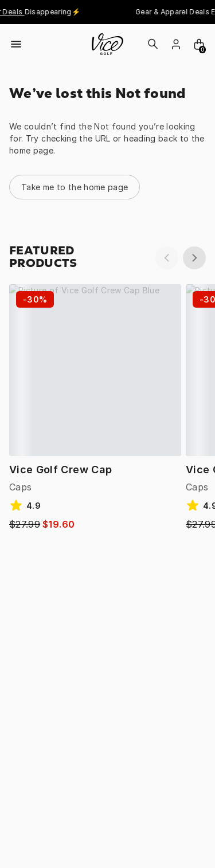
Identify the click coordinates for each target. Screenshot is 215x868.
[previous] (167, 258)
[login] (176, 44)
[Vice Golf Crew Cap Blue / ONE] (95, 370)
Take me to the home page (75, 187)
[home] (107, 44)
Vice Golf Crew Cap (60, 470)
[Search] (153, 44)
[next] (194, 258)
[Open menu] (16, 44)
